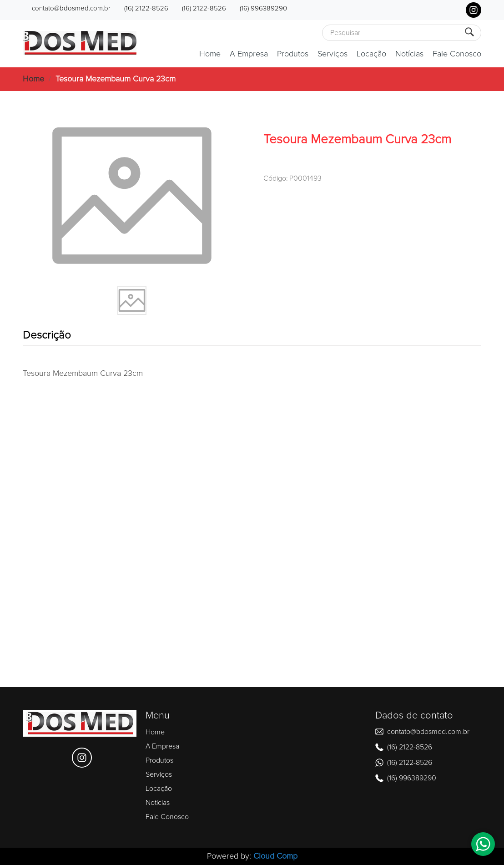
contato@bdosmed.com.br (71, 8)
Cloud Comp (275, 856)
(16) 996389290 (263, 8)
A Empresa (249, 54)
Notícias (409, 54)
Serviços (333, 54)
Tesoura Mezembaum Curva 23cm (116, 79)
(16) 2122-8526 (146, 8)
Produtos (293, 54)
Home (210, 54)
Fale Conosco (457, 54)
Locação (371, 54)
